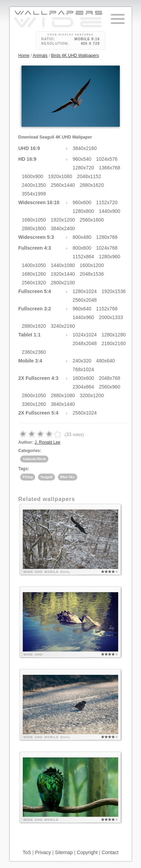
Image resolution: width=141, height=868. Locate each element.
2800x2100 (63, 283)
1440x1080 (63, 265)
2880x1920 (34, 326)
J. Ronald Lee (47, 442)
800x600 (82, 248)
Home (24, 56)
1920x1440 (63, 274)
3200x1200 (92, 395)
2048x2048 (85, 343)
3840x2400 (63, 228)
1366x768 (110, 168)
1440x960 (84, 317)
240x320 (82, 361)
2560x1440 (63, 185)
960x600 (82, 202)
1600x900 (33, 176)
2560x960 (110, 387)
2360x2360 (34, 352)
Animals (40, 56)
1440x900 (110, 211)
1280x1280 (114, 335)
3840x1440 (63, 404)
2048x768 (110, 378)
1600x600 (84, 378)
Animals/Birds (34, 459)
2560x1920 (34, 283)
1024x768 (107, 248)
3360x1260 (34, 404)
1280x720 (84, 168)
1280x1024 (85, 291)
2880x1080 (63, 395)
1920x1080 (60, 176)
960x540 (82, 159)
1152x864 (84, 257)
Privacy (43, 852)
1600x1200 (92, 265)
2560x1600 (92, 220)
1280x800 (84, 211)
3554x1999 (34, 194)
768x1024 (84, 369)
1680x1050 (34, 220)
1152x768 (107, 309)
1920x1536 (114, 291)
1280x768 (107, 237)
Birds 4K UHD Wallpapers (75, 56)
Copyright (87, 852)
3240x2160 (63, 326)
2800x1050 (34, 395)
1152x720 (107, 202)
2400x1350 (34, 185)
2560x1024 (85, 413)
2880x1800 (34, 228)
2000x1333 (111, 317)
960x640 (82, 309)
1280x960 (110, 257)
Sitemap (64, 852)
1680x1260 (34, 274)
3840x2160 (85, 148)
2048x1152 (89, 176)
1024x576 (107, 159)
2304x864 (84, 387)
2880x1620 (92, 185)
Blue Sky (68, 477)
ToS (27, 852)
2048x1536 (92, 274)
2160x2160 (114, 343)
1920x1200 (63, 220)
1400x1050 (34, 265)
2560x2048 (85, 300)
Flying (28, 477)
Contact (110, 852)
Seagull (46, 477)
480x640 (105, 361)
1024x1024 (85, 335)
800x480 (82, 237)
